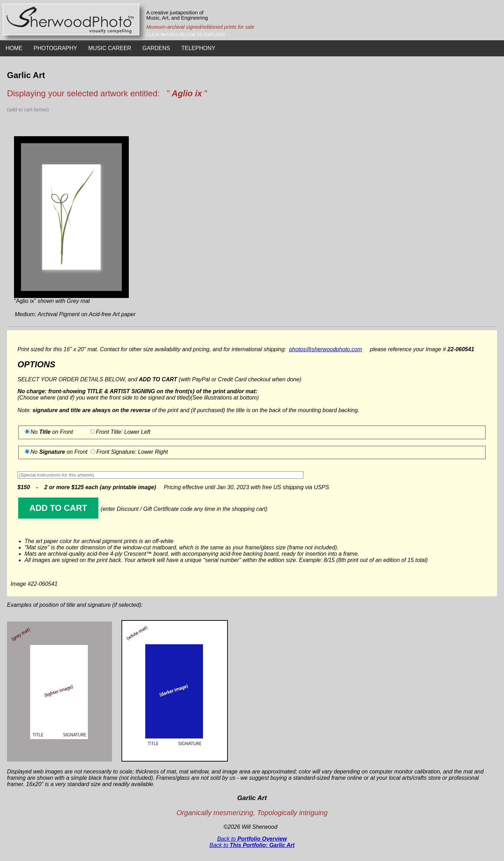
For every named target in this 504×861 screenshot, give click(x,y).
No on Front (52, 432)
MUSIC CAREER (110, 48)
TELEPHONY (198, 48)
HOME (14, 48)
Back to (252, 839)
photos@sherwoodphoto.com (325, 349)
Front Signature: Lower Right (132, 452)
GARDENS (156, 48)
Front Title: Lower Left (123, 432)
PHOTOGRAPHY (55, 48)
